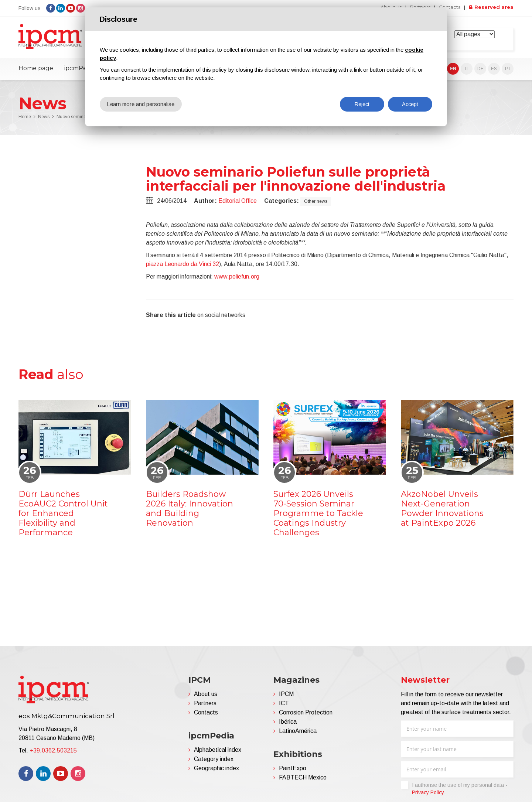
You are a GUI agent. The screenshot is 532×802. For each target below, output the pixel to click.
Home (25, 120)
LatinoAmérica (298, 734)
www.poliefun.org (237, 279)
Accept (410, 104)
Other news (316, 204)
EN (453, 72)
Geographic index (216, 771)
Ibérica (288, 725)
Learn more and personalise (141, 104)
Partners (205, 706)
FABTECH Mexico (303, 780)
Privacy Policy (428, 795)
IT (467, 72)
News (44, 120)
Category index (214, 762)
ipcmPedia (80, 71)
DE (480, 72)
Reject (362, 104)
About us (206, 697)
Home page (36, 71)
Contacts (447, 7)
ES (494, 72)
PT (508, 72)
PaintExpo (293, 771)
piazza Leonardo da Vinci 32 (183, 267)
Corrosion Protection (306, 715)
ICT (284, 706)
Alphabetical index (218, 753)
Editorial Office (238, 203)
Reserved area (493, 7)
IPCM (286, 697)
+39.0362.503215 (53, 753)
